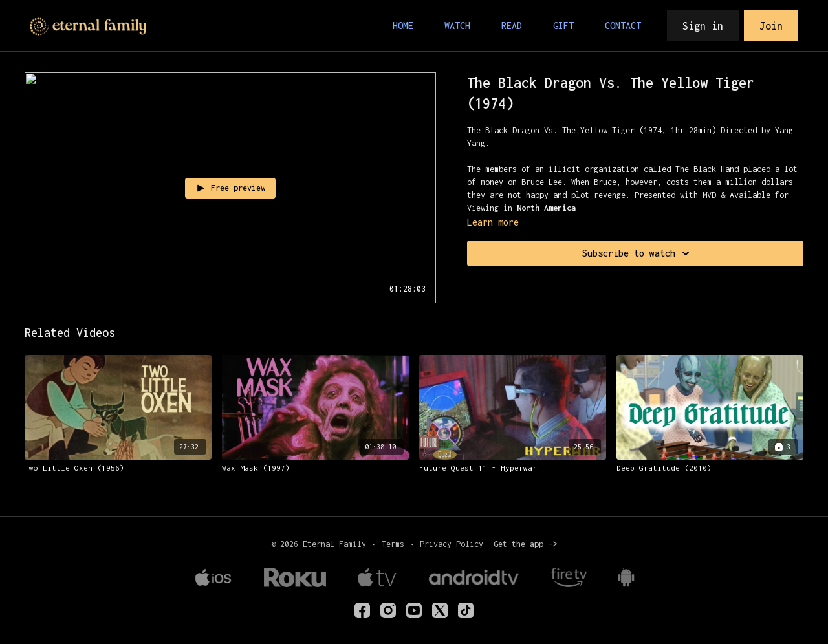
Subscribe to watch (638, 253)
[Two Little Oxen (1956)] (118, 468)
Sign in (703, 26)
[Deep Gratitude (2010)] (710, 468)
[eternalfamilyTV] (362, 610)
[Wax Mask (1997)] (315, 468)
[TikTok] (466, 610)
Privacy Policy (452, 544)
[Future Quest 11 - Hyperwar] (513, 468)
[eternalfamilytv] (388, 610)
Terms (393, 544)
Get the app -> (525, 544)
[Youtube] (414, 610)
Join (771, 26)
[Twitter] (440, 610)
